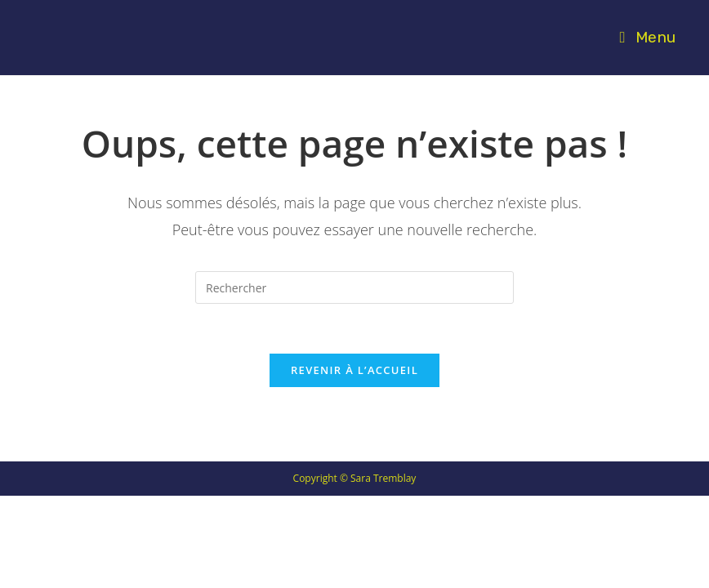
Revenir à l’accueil (354, 370)
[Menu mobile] (648, 37)
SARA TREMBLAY (108, 37)
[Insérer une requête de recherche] (354, 287)
